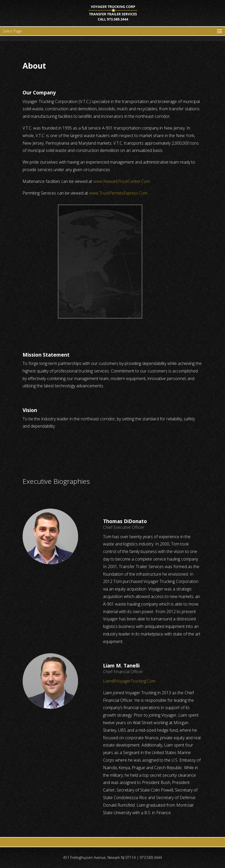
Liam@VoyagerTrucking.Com (129, 681)
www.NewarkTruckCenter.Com (121, 181)
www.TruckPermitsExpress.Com (118, 193)
